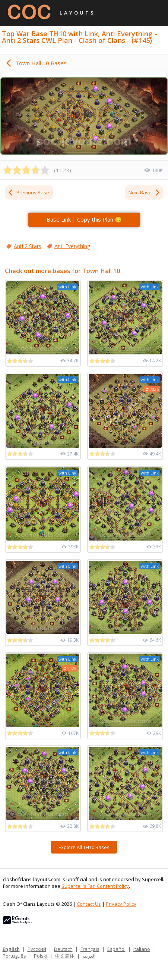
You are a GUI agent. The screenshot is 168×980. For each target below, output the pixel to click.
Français (90, 949)
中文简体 (65, 956)
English (11, 949)
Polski (41, 956)
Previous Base (28, 192)
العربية (89, 956)
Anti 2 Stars (28, 246)
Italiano (142, 949)
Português (14, 956)
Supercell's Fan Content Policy (95, 886)
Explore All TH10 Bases (84, 847)
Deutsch (63, 949)
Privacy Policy (121, 904)
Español (116, 949)
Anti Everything (72, 246)
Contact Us (89, 904)
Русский (37, 949)
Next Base (145, 192)
